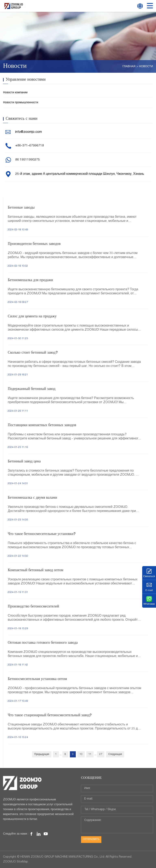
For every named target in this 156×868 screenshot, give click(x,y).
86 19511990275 (28, 160)
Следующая (115, 754)
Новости (146, 67)
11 (90, 754)
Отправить (91, 839)
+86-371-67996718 (30, 146)
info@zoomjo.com (29, 132)
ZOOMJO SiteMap (16, 862)
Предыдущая (42, 754)
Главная (129, 67)
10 (81, 754)
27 (101, 754)
